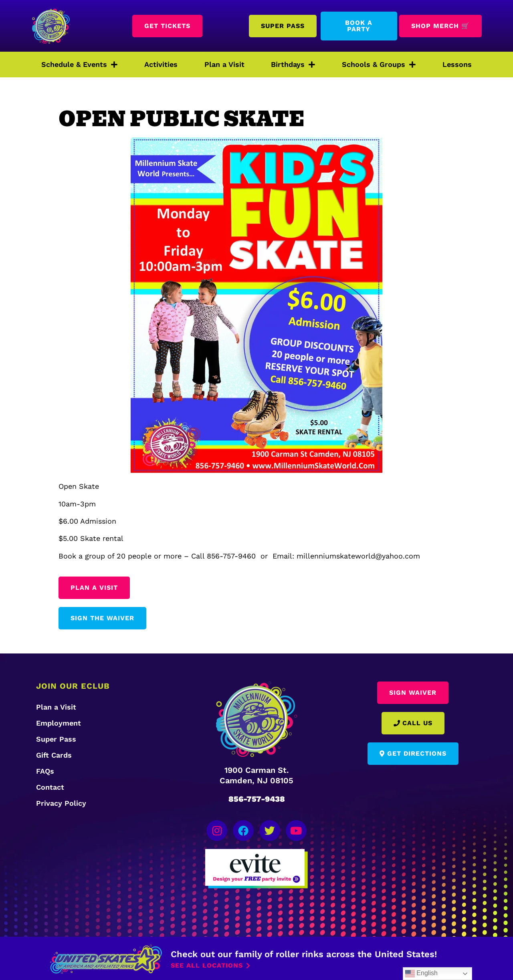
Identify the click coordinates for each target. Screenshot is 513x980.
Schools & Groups (379, 65)
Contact (50, 787)
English (421, 974)
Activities (161, 64)
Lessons (457, 64)
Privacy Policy (61, 803)
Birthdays (293, 65)
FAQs (45, 771)
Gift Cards (54, 755)
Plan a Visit (224, 64)
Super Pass (56, 739)
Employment (59, 723)
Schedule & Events (79, 65)
